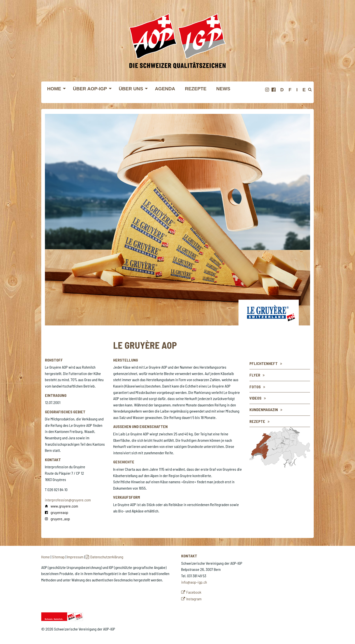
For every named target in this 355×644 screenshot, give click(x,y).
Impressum (75, 557)
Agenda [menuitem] (165, 89)
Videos (255, 398)
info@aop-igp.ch (194, 582)
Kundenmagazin (264, 409)
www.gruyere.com (64, 506)
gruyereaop (59, 512)
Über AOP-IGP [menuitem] (90, 89)
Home (46, 557)
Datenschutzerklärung (107, 557)
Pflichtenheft (264, 363)
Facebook (194, 592)
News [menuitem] (223, 89)
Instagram (194, 599)
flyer (255, 375)
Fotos (255, 387)
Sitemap (58, 557)
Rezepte (257, 421)
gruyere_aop (60, 519)
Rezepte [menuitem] (196, 89)
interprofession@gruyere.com (68, 500)
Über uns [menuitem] (131, 89)
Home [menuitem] (54, 89)
